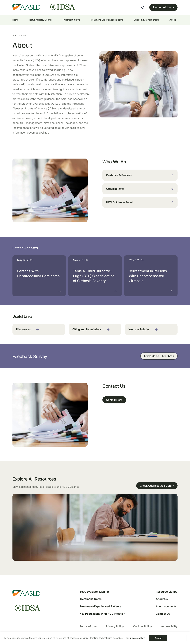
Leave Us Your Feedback (159, 358)
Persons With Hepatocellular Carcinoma (39, 274)
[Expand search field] (143, 7)
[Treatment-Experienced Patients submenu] (125, 20)
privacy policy (138, 638)
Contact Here (114, 402)
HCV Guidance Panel (119, 203)
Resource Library (163, 7)
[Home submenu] (20, 20)
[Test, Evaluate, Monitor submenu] (53, 20)
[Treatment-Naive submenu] (81, 20)
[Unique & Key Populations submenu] (160, 20)
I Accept (158, 638)
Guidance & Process (119, 176)
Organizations (115, 189)
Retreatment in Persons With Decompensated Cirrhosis (148, 277)
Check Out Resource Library (157, 488)
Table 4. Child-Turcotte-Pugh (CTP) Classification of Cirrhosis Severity (94, 277)
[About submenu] (177, 20)
